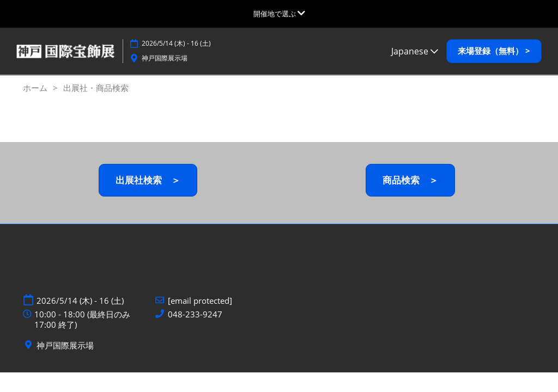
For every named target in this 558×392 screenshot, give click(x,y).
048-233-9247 (195, 314)
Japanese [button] (415, 51)
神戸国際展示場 (165, 58)
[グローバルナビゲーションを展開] (279, 14)
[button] (494, 51)
